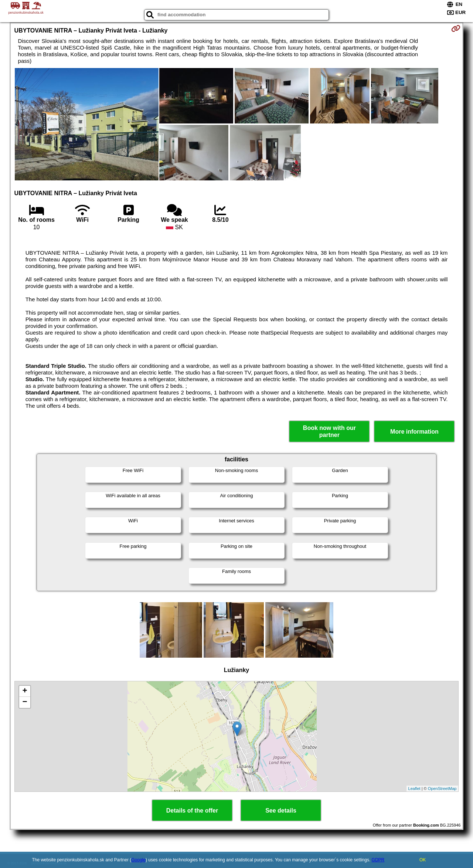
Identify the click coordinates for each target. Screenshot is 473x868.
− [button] (25, 702)
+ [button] (25, 691)
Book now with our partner (329, 431)
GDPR (378, 860)
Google (138, 860)
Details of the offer (192, 811)
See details (281, 811)
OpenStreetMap (442, 789)
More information (414, 432)
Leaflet (414, 789)
